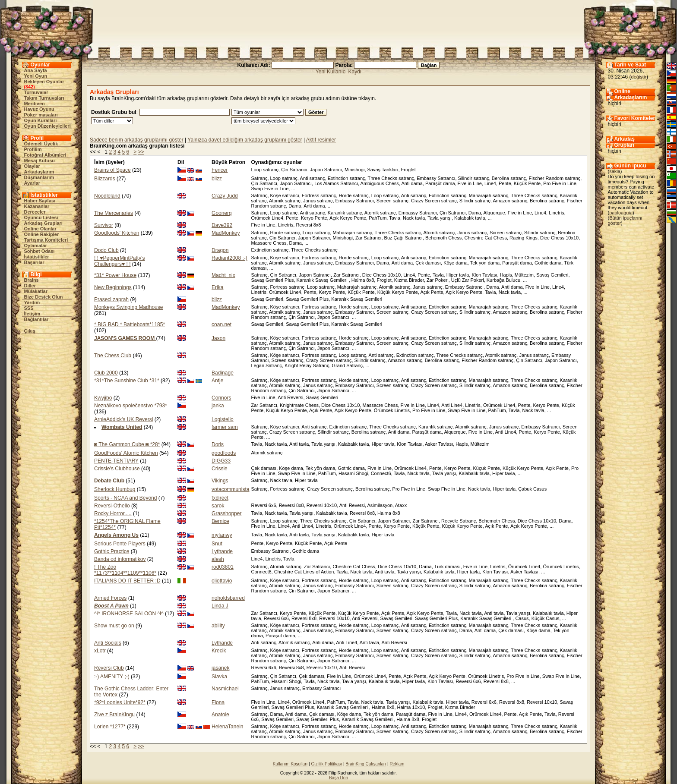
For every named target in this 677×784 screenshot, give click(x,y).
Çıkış (30, 331)
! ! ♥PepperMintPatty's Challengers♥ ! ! (119, 261)
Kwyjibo (103, 398)
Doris (218, 444)
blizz (217, 179)
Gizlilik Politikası (326, 764)
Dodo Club (106, 250)
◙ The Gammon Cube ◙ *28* (127, 444)
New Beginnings (113, 287)
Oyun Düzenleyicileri (47, 126)
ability (218, 626)
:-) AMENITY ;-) (112, 677)
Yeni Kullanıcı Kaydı (338, 72)
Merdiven (35, 104)
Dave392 (222, 225)
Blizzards (105, 179)
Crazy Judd (225, 196)
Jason (218, 338)
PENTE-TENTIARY (116, 461)
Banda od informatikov (120, 559)
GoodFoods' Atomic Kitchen (126, 453)
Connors (221, 398)
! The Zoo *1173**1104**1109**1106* (125, 570)
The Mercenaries (114, 213)
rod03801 (223, 567)
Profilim (33, 149)
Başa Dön (338, 778)
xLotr (100, 651)
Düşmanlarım (39, 177)
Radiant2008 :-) (229, 258)
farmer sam (225, 427)
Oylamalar (36, 246)
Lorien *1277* (110, 727)
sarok (218, 506)
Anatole (220, 715)
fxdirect (220, 498)
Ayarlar (32, 183)
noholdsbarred (228, 598)
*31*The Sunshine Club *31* (127, 381)
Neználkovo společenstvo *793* (131, 406)
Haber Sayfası (40, 201)
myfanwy (222, 535)
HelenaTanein (227, 727)
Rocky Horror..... (113, 513)
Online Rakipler (42, 234)
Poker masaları (41, 115)
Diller (30, 286)
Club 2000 (106, 373)
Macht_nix (223, 275)
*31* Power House (115, 275)
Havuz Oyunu (39, 109)
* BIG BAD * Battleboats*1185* (130, 324)
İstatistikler (37, 257)
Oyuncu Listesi (41, 217)
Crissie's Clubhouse (117, 469)
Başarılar (34, 262)
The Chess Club (113, 356)
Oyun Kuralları (41, 120)
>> (141, 152)
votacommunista (230, 489)
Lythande (222, 551)
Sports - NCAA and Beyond (125, 498)
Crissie (220, 469)
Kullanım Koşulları (290, 764)
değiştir (639, 77)
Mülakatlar (36, 291)
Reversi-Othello (112, 506)
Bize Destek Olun (44, 297)
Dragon (220, 250)
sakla (615, 171)
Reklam (397, 764)
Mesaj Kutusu (40, 161)
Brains (32, 280)
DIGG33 (221, 461)
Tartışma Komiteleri (46, 240)
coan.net (221, 324)
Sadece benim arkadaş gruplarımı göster (137, 140)
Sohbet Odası (40, 251)
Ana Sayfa (36, 70)
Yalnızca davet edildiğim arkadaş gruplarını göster (245, 140)
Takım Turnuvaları (44, 98)
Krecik (219, 651)
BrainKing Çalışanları (366, 764)
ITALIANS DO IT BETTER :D (127, 581)
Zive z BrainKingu (114, 715)
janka (218, 406)
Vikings (220, 481)
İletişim (32, 314)
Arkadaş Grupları (43, 223)
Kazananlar (37, 206)
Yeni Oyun (36, 76)
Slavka (219, 677)
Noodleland (107, 196)
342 (29, 87)
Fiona (218, 702)
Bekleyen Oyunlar (44, 82)
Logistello (223, 419)
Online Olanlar (40, 229)
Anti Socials (108, 643)
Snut (217, 544)
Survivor (104, 225)
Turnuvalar (36, 92)
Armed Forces (110, 598)
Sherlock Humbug (115, 489)
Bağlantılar (36, 319)
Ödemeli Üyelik (41, 144)
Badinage (223, 373)
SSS (29, 308)
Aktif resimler (321, 140)
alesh (218, 559)
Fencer (220, 170)
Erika (217, 287)
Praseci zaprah (111, 299)
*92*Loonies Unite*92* (120, 702)
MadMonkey (226, 233)
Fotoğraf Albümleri (45, 155)
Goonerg (222, 213)
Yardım (32, 302)
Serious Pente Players (120, 544)
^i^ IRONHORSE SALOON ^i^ (129, 614)
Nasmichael (225, 689)
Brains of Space (112, 170)
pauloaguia (621, 213)
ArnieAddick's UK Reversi (123, 419)
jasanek (220, 668)
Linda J (220, 606)
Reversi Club (109, 668)
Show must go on (114, 626)
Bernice (220, 521)
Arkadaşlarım (39, 172)
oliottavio (222, 581)
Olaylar (32, 166)
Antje (217, 381)
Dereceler (35, 212)
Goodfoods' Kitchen (117, 233)
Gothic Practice (112, 551)
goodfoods (224, 453)
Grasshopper (226, 513)
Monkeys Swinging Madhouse (128, 307)
